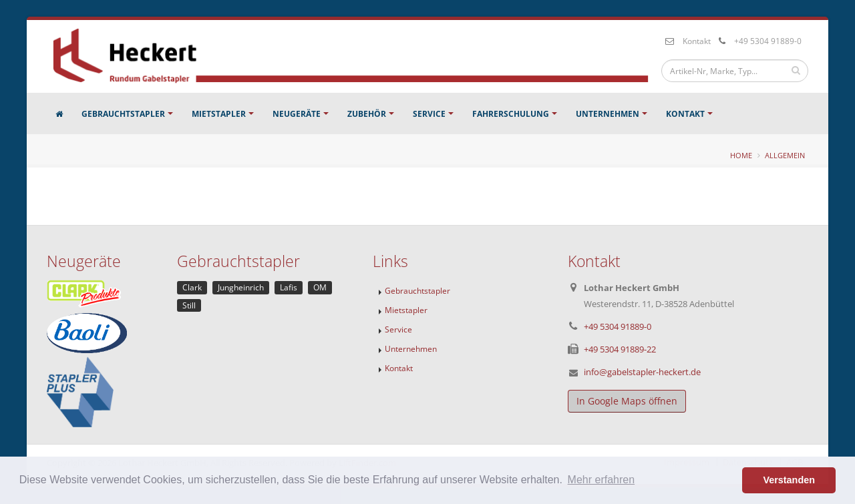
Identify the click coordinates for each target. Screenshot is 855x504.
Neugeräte (297, 114)
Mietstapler (219, 114)
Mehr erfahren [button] (602, 480)
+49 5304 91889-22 (620, 349)
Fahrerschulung (511, 114)
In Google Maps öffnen (627, 401)
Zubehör (367, 114)
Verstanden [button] (789, 480)
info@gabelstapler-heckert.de (642, 372)
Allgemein (785, 155)
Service (429, 114)
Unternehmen (608, 114)
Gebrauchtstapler (123, 114)
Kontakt (697, 41)
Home (741, 155)
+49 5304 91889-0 (768, 41)
